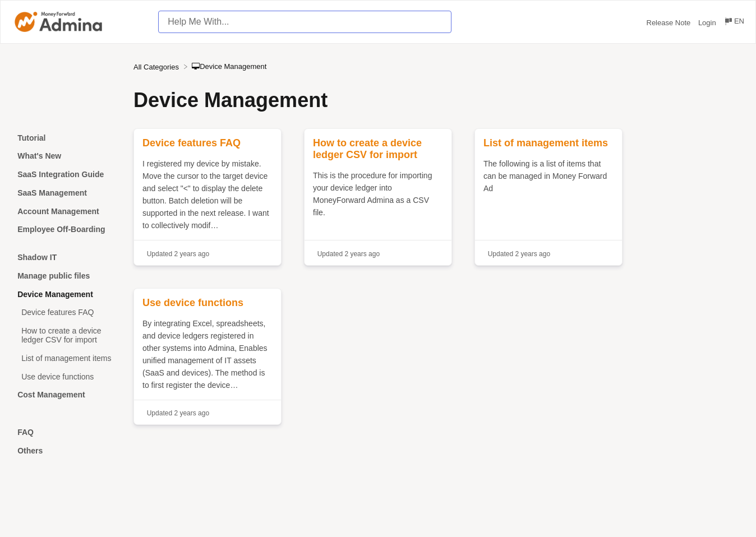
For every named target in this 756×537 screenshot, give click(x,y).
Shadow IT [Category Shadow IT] (37, 257)
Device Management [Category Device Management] (55, 294)
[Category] (67, 244)
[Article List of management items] (67, 358)
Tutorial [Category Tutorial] (31, 138)
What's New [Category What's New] (39, 156)
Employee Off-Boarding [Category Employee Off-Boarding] (61, 229)
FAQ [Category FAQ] (26, 432)
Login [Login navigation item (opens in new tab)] (708, 23)
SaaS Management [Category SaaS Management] (52, 193)
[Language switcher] (734, 23)
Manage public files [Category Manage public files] (54, 276)
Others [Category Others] (30, 451)
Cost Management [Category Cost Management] (51, 395)
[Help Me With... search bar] (305, 22)
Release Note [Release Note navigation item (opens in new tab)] (670, 23)
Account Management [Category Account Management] (58, 211)
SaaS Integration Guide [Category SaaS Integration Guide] (61, 174)
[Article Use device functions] (67, 376)
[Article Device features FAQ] (67, 313)
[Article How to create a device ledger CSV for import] (67, 335)
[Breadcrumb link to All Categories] (157, 66)
